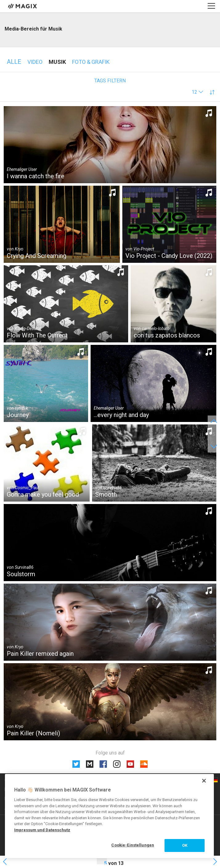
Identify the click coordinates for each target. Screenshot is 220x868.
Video (35, 62)
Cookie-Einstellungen (133, 845)
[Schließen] (204, 781)
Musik (57, 62)
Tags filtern (110, 81)
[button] (198, 92)
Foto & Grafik (91, 62)
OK (185, 845)
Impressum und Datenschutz (42, 830)
